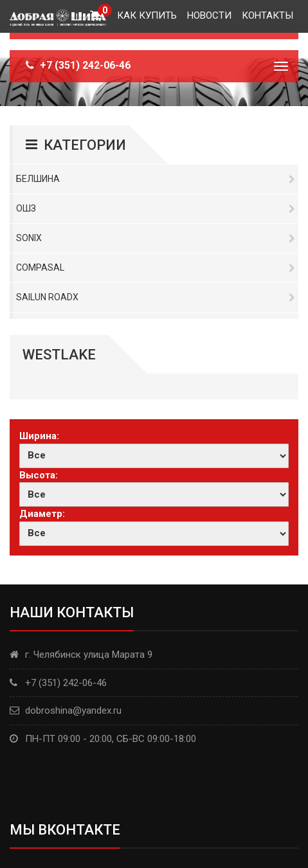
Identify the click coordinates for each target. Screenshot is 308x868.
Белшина (156, 179)
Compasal (156, 267)
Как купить (147, 15)
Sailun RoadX (156, 297)
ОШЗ (156, 208)
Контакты (267, 15)
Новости (209, 15)
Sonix (156, 238)
